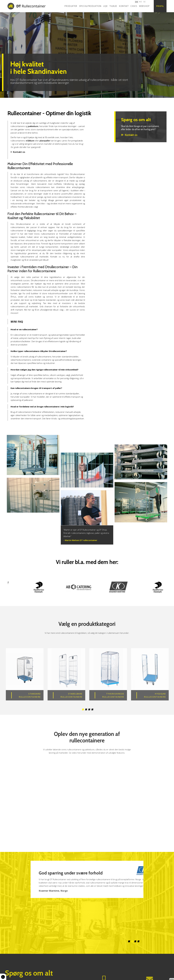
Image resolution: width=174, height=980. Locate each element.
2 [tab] (86, 719)
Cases (134, 6)
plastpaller (45, 141)
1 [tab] (83, 719)
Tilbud (113, 6)
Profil (160, 6)
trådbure (30, 141)
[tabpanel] (87, 55)
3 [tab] (89, 719)
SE (144, 2)
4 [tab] (92, 719)
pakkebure (33, 126)
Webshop (144, 6)
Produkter (71, 6)
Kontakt (124, 6)
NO (141, 2)
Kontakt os (19, 152)
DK (137, 2)
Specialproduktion (90, 6)
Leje (105, 6)
